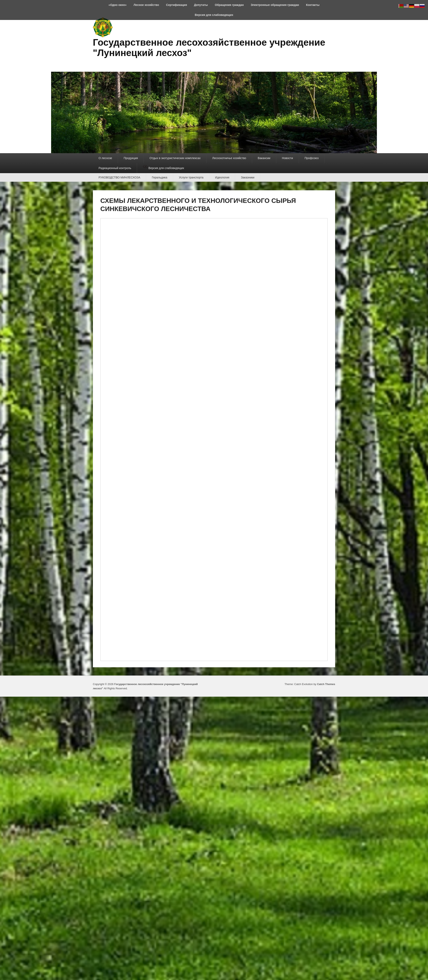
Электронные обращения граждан (275, 5)
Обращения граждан (229, 5)
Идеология (222, 177)
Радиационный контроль (115, 168)
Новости (288, 158)
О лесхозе (105, 158)
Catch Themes (326, 684)
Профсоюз (312, 158)
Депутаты (201, 5)
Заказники (248, 177)
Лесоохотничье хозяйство (229, 158)
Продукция (131, 158)
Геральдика (160, 177)
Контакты (313, 5)
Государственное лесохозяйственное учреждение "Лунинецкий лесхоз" (209, 48)
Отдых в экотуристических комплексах (175, 158)
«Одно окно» (117, 5)
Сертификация (177, 5)
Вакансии (264, 158)
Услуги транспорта (191, 177)
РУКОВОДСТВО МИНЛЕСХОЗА (119, 177)
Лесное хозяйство (146, 5)
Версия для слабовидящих (214, 15)
